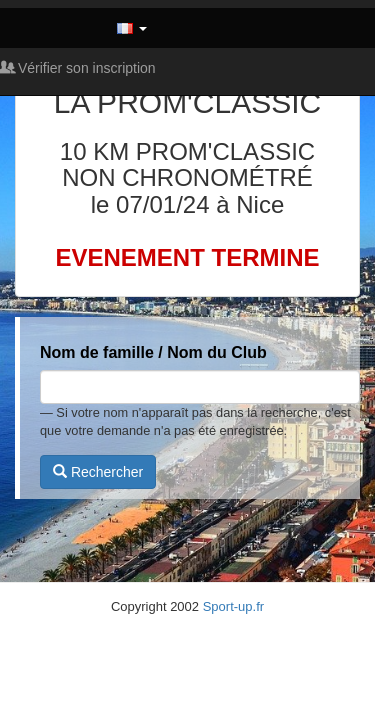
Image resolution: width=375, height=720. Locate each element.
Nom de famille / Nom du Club (153, 352)
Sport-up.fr (233, 606)
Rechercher (98, 472)
